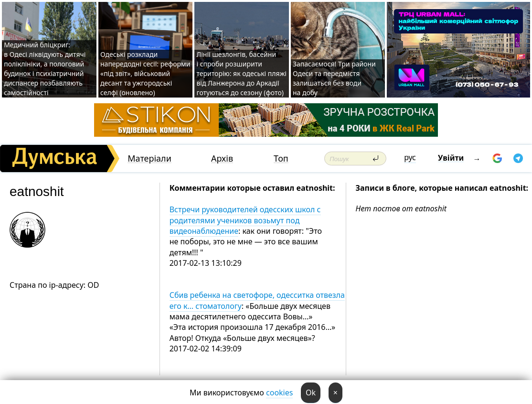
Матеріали (149, 158)
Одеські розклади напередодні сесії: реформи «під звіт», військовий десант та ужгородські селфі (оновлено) (145, 73)
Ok (311, 393)
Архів (222, 158)
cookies (279, 393)
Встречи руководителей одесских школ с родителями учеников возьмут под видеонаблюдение (245, 220)
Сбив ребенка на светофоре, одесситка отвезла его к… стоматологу (257, 300)
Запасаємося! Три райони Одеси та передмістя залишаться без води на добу (334, 78)
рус (410, 157)
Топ (281, 158)
